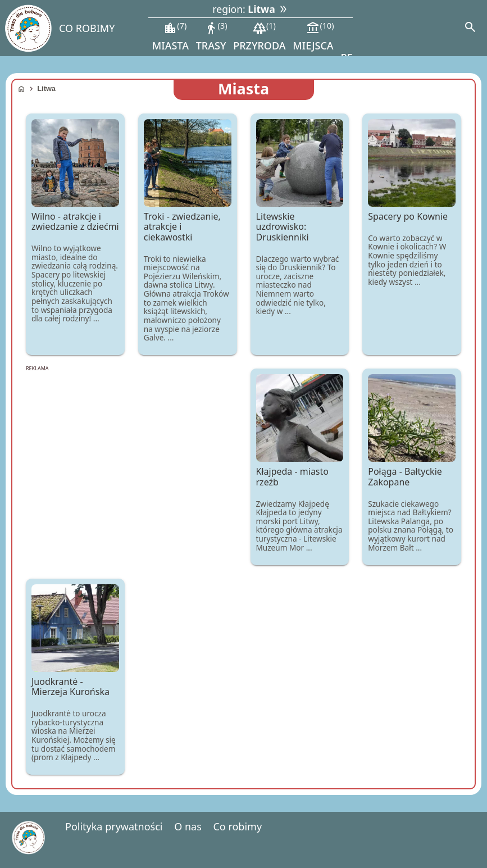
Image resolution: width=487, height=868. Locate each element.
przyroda (259, 36)
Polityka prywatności (114, 826)
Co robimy (237, 826)
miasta (170, 36)
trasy (212, 36)
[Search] (470, 28)
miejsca (313, 36)
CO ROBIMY (87, 28)
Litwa (46, 88)
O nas (188, 826)
